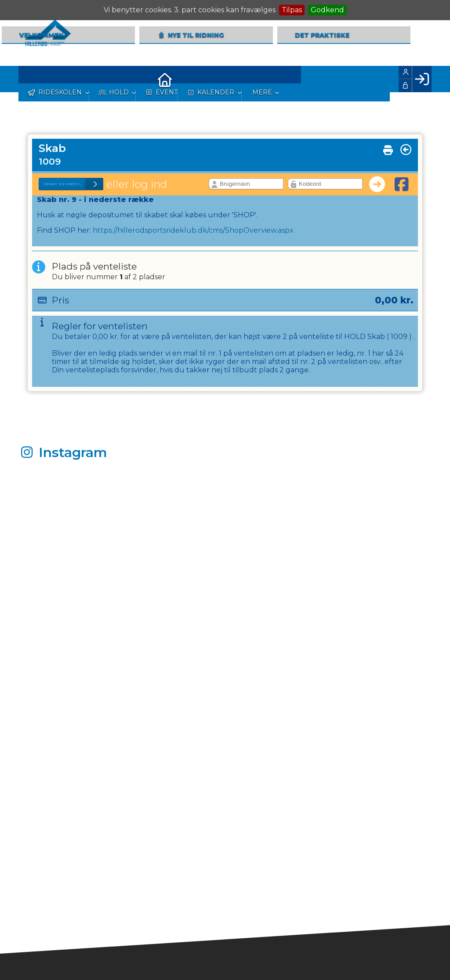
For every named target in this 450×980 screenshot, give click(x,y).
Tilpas (292, 10)
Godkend (327, 10)
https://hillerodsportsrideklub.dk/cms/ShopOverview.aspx (193, 230)
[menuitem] (32, 79)
